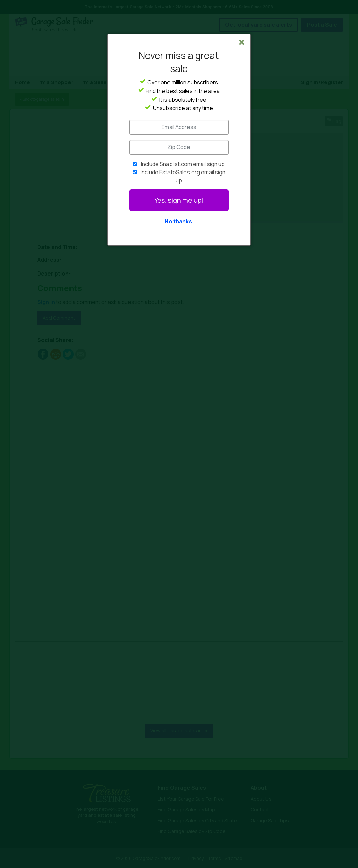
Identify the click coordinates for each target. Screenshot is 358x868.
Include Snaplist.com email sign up (183, 164)
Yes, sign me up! (179, 200)
